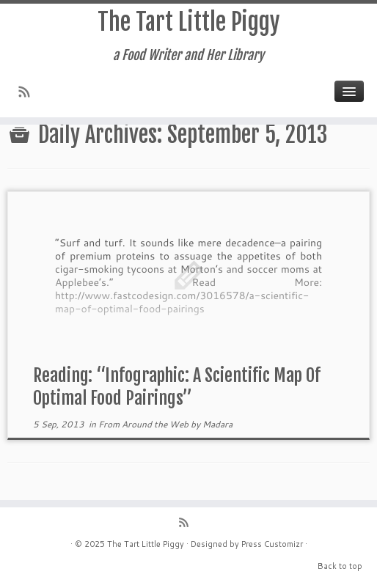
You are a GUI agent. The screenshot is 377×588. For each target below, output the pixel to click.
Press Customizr (272, 544)
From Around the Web (144, 424)
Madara (217, 424)
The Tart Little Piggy (189, 22)
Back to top (340, 566)
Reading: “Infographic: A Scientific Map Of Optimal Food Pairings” (177, 387)
